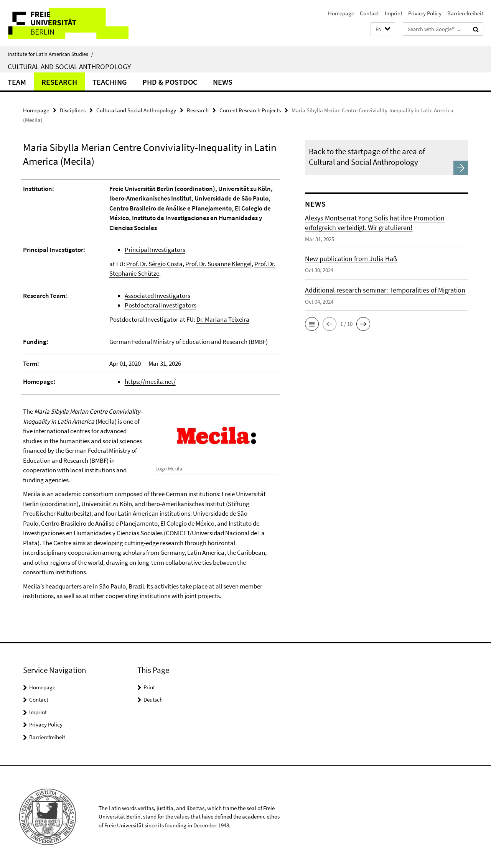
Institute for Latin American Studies (50, 54)
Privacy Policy (425, 13)
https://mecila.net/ (150, 381)
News (223, 82)
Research (59, 82)
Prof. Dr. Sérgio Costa (154, 264)
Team (17, 82)
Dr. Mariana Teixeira (223, 319)
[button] (383, 29)
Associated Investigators (157, 296)
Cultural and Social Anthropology (69, 66)
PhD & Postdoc (170, 82)
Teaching (110, 82)
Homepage (341, 13)
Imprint (394, 13)
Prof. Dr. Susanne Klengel (218, 264)
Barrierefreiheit (465, 13)
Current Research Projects (250, 110)
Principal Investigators (155, 250)
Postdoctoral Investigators (161, 305)
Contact (369, 13)
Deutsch (153, 699)
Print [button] (149, 687)
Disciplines (73, 110)
